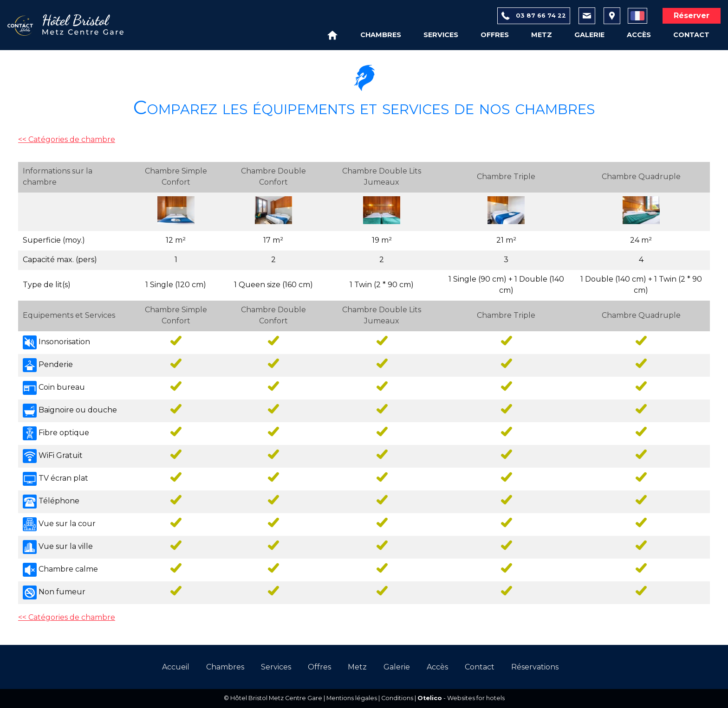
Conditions (397, 698)
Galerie (589, 35)
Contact (691, 35)
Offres (495, 35)
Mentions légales (352, 698)
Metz (542, 35)
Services (441, 35)
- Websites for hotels (461, 698)
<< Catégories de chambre (67, 139)
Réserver (692, 16)
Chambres (381, 35)
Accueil (176, 667)
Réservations (535, 667)
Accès (639, 35)
